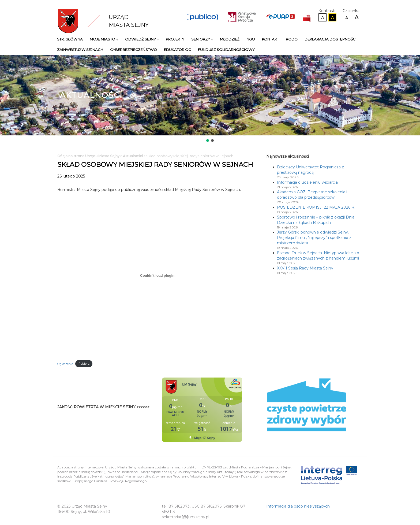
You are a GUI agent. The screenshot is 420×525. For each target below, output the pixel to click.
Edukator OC (177, 50)
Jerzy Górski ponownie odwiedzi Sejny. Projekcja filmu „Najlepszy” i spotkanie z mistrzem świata (314, 238)
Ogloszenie (65, 364)
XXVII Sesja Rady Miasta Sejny (305, 268)
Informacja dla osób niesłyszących (298, 506)
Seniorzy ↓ (202, 39)
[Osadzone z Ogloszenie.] (158, 275)
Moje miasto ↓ (104, 39)
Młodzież (230, 39)
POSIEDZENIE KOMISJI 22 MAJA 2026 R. (316, 207)
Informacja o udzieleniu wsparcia (307, 182)
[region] (210, 99)
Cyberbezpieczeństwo (134, 50)
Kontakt (270, 39)
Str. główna (70, 39)
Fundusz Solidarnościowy (226, 50)
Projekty (175, 39)
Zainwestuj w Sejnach (80, 50)
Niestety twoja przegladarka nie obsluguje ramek (215, 410)
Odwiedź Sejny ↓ (142, 39)
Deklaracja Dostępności (331, 39)
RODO (292, 39)
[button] (208, 141)
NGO (251, 39)
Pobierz (84, 364)
